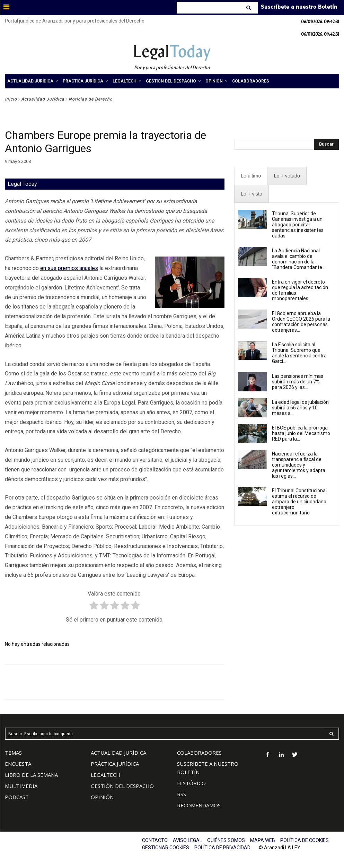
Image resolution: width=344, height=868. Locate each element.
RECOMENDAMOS (199, 805)
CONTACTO (155, 840)
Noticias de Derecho (91, 99)
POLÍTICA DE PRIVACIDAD (222, 848)
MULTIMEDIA (21, 786)
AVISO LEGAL (187, 840)
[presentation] (251, 176)
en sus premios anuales (69, 268)
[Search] (249, 8)
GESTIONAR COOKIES (166, 848)
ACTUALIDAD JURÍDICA (118, 753)
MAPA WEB (263, 840)
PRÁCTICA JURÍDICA (115, 764)
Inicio (11, 99)
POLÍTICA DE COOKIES (305, 840)
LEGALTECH (105, 775)
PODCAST (17, 797)
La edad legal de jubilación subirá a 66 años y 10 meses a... (300, 408)
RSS (182, 794)
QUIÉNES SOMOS (226, 840)
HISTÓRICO (191, 783)
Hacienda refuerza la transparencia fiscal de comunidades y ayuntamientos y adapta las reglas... (299, 465)
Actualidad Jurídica (43, 99)
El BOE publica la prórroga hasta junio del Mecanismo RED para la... (301, 433)
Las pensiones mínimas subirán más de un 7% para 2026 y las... (298, 382)
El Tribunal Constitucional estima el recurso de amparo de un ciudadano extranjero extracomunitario (299, 502)
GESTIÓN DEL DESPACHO (122, 786)
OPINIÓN (102, 797)
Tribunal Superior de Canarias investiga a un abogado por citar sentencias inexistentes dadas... (298, 225)
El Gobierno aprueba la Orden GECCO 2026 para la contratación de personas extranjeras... (301, 322)
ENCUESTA (18, 764)
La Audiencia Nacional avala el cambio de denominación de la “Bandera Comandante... (299, 259)
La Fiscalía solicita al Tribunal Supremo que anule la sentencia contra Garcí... (299, 353)
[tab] (251, 176)
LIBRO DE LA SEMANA (31, 775)
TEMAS (13, 753)
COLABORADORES (199, 753)
